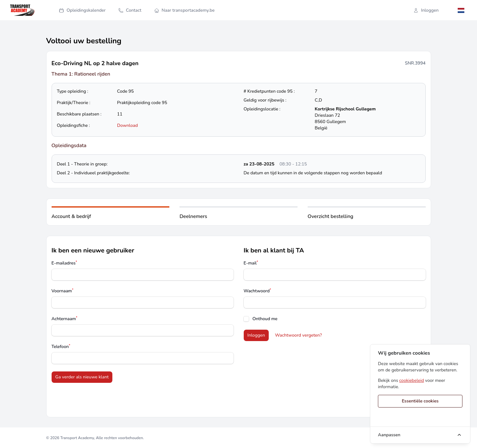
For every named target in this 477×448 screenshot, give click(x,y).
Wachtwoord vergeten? (298, 335)
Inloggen (426, 10)
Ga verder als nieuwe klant (82, 377)
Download (128, 125)
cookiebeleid (411, 380)
